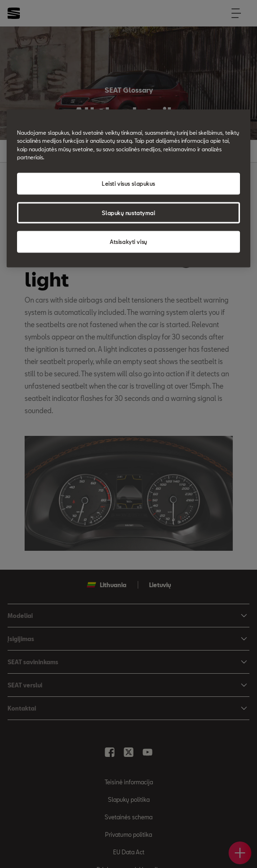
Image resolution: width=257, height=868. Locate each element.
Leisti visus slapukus (128, 183)
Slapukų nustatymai (128, 213)
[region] (129, 189)
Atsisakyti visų (128, 242)
